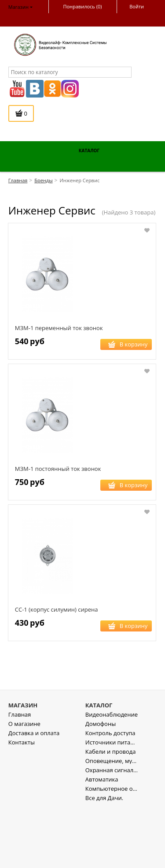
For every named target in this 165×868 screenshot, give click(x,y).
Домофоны (101, 784)
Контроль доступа (110, 793)
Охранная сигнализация (112, 830)
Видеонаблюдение (112, 775)
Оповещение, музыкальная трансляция (112, 821)
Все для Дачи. (104, 858)
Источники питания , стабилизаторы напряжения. (112, 802)
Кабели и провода (111, 812)
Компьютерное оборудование (112, 849)
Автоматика (102, 840)
